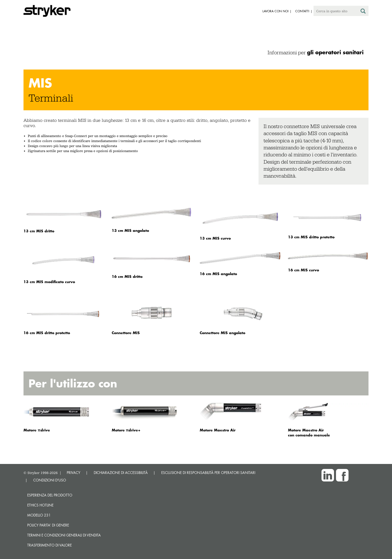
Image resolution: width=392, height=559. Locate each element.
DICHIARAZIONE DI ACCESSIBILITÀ (121, 473)
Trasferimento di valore (49, 545)
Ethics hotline (40, 505)
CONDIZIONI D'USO (50, 480)
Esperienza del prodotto (50, 495)
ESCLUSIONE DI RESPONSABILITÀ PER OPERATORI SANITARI (208, 473)
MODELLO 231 (39, 515)
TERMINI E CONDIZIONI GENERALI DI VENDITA (64, 535)
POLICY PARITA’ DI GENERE (48, 525)
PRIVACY (73, 473)
